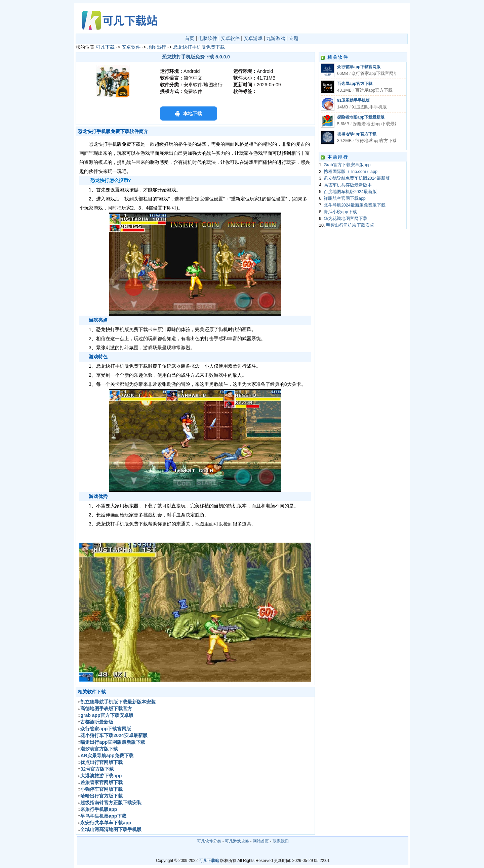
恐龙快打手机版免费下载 (199, 47)
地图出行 (157, 47)
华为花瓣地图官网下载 (346, 219)
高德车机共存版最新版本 (348, 185)
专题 (294, 38)
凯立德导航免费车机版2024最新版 (357, 178)
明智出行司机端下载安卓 (350, 225)
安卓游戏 (253, 38)
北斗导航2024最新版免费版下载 (355, 205)
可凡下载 (105, 47)
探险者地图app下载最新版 (361, 117)
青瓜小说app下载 (340, 212)
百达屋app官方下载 (355, 84)
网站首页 (261, 841)
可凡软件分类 (209, 841)
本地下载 (193, 113)
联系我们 (281, 841)
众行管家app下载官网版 (359, 67)
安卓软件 (230, 38)
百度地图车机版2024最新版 (350, 192)
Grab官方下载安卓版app (347, 165)
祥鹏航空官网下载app (345, 198)
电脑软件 (208, 38)
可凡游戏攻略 (237, 841)
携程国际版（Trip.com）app (351, 172)
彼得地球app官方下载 (357, 134)
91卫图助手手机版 (353, 100)
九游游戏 (276, 38)
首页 (190, 38)
